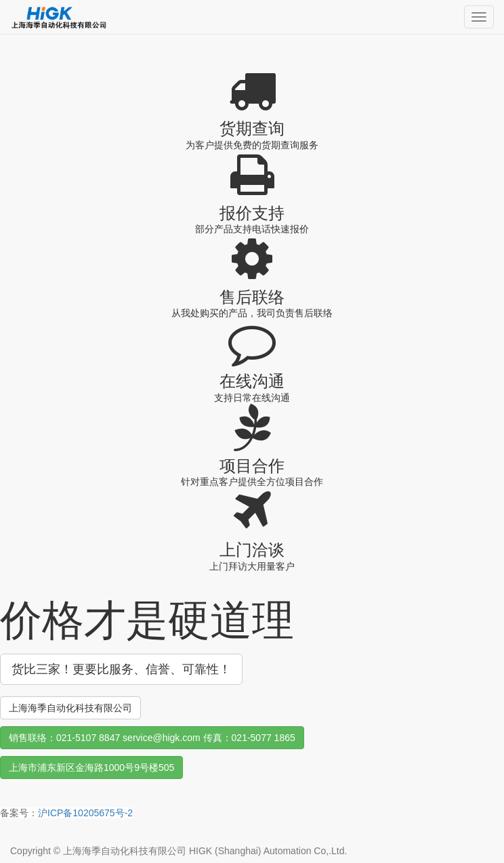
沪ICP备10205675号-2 (85, 813)
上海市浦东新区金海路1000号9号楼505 (91, 767)
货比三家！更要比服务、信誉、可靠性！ (121, 669)
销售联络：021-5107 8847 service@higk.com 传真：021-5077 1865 (152, 738)
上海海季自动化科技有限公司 (70, 708)
